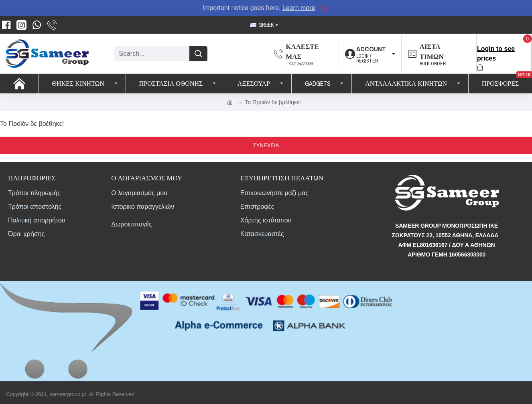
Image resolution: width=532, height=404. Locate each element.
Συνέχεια (266, 145)
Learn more (299, 8)
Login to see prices (496, 54)
